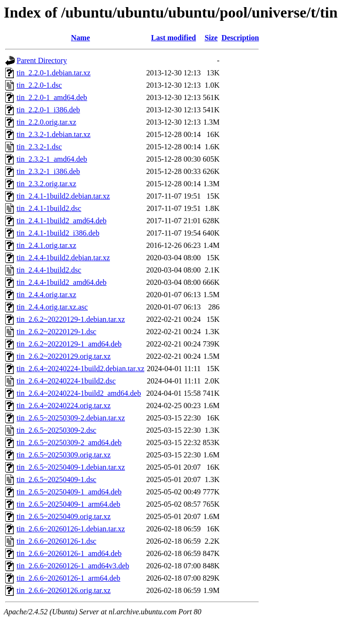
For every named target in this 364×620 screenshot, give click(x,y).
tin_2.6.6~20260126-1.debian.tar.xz (71, 529)
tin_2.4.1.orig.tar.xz (46, 245)
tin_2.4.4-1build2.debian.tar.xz (63, 258)
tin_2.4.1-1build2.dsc (49, 208)
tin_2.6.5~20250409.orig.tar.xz (64, 516)
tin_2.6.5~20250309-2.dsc (56, 430)
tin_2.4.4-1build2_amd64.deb (62, 282)
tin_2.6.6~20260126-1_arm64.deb (68, 578)
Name (81, 38)
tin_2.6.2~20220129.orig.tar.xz (64, 356)
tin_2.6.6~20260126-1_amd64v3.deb (73, 566)
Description (240, 38)
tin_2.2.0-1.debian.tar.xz (54, 73)
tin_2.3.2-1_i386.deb (48, 171)
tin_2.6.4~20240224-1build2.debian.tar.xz (81, 369)
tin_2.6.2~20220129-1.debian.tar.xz (71, 319)
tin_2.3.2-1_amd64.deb (52, 159)
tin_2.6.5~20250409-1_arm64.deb (68, 504)
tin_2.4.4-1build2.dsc (49, 270)
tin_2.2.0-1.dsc (39, 85)
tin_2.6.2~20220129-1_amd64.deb (69, 344)
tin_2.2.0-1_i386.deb (48, 110)
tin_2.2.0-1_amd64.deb (52, 97)
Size (211, 38)
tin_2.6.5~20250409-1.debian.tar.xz (71, 467)
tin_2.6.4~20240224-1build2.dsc (66, 381)
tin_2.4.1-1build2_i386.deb (58, 233)
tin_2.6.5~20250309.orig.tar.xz (64, 455)
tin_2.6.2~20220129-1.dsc (56, 332)
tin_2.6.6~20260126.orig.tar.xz (64, 590)
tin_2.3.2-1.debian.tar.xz (54, 134)
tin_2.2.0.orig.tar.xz (46, 122)
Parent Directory (42, 60)
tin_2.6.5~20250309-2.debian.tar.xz (71, 418)
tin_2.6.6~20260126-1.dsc (56, 541)
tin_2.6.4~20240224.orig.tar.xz (64, 406)
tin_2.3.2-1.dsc (39, 147)
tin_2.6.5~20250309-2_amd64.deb (69, 442)
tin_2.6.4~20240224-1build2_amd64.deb (79, 393)
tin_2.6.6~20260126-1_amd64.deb (69, 553)
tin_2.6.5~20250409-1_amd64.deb (69, 492)
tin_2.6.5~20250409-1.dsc (56, 479)
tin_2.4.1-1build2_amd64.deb (62, 221)
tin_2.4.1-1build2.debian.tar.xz (63, 196)
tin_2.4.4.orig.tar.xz (46, 295)
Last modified (174, 38)
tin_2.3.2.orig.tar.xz (46, 184)
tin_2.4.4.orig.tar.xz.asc (52, 307)
